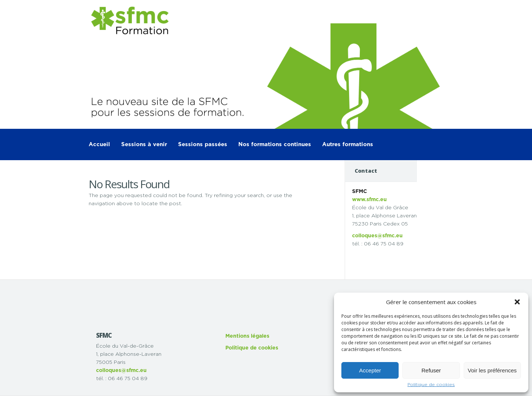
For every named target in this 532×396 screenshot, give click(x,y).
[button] (517, 302)
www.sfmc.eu (369, 200)
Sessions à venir (144, 144)
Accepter (370, 370)
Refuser (431, 370)
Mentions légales (247, 336)
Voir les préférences (492, 370)
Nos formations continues (275, 144)
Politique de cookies (431, 385)
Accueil (99, 144)
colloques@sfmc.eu (377, 236)
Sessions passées (203, 144)
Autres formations (348, 144)
